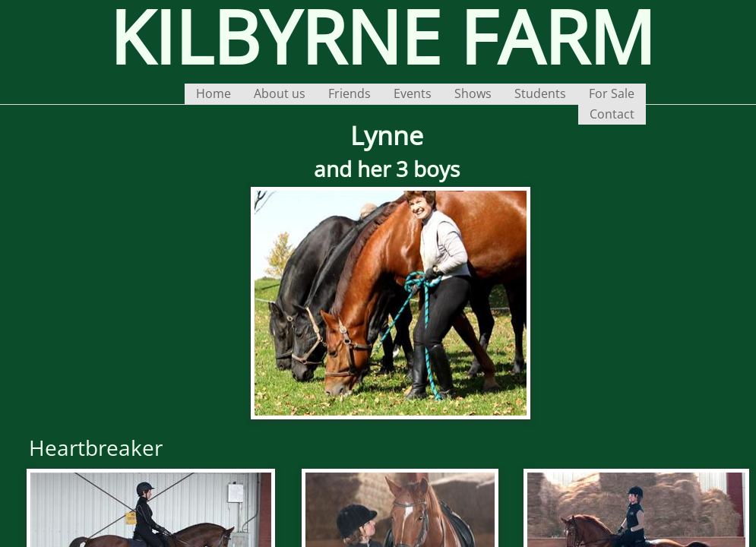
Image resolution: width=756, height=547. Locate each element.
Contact (612, 114)
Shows (473, 93)
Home (214, 93)
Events (413, 93)
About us (280, 93)
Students (540, 93)
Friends (350, 93)
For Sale (612, 93)
